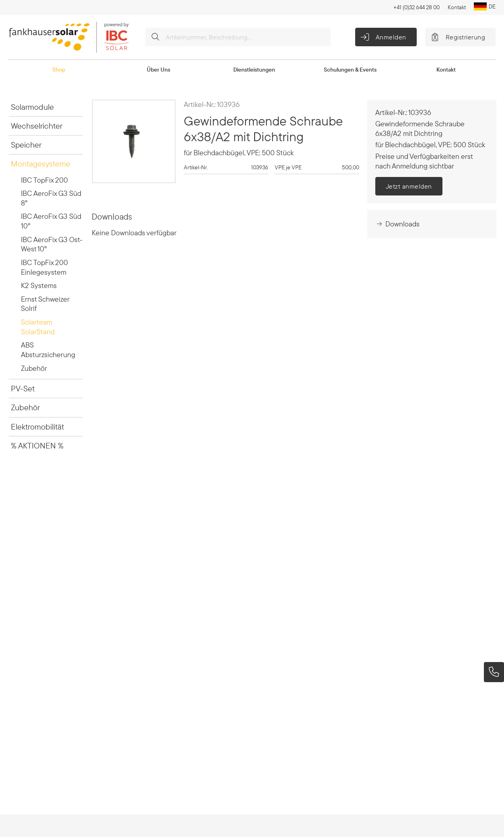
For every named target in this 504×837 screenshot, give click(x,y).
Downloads (397, 224)
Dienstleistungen (254, 70)
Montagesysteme (41, 163)
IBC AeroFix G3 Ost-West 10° (52, 244)
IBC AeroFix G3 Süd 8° (51, 198)
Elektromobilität (37, 427)
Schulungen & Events (350, 70)
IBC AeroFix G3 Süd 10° (51, 221)
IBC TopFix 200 (44, 180)
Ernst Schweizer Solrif (45, 304)
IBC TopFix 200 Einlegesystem (44, 267)
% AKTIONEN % (37, 445)
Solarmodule (32, 107)
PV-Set (23, 388)
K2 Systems (39, 285)
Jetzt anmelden (409, 186)
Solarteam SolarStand (38, 327)
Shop (59, 70)
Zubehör (34, 368)
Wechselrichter (37, 126)
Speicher (26, 145)
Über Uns (158, 70)
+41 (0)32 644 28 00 (417, 7)
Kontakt (457, 7)
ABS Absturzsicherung (48, 350)
